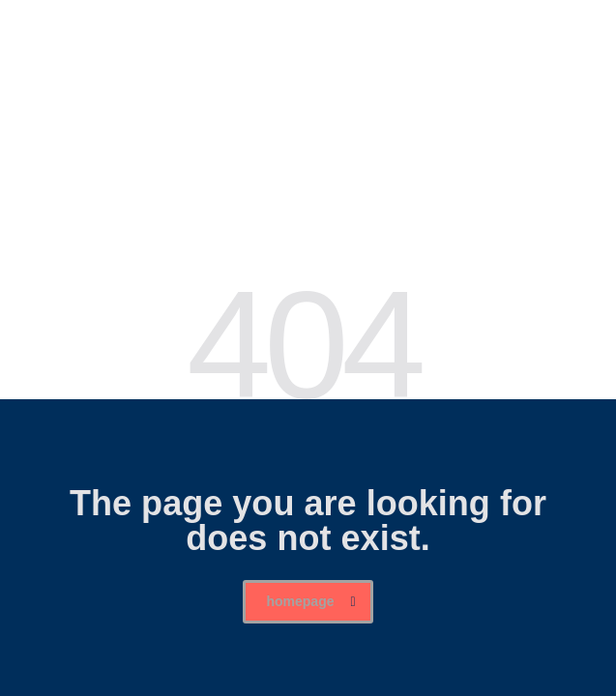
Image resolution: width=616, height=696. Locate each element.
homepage (310, 601)
